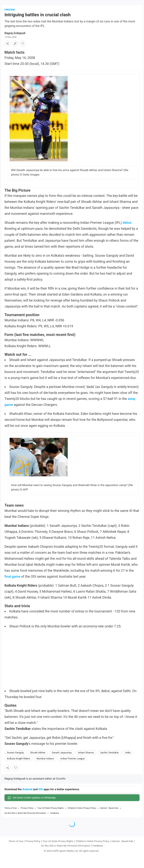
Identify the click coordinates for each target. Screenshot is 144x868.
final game (12, 577)
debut (127, 223)
